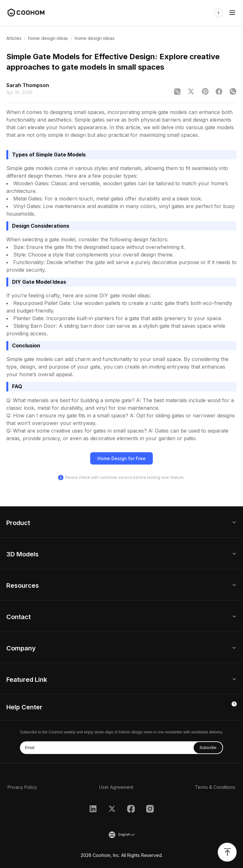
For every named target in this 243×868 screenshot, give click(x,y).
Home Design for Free (121, 458)
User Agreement (116, 787)
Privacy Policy (22, 787)
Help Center (24, 707)
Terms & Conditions (215, 787)
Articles (14, 38)
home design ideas (48, 38)
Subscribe (208, 748)
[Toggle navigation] (232, 13)
